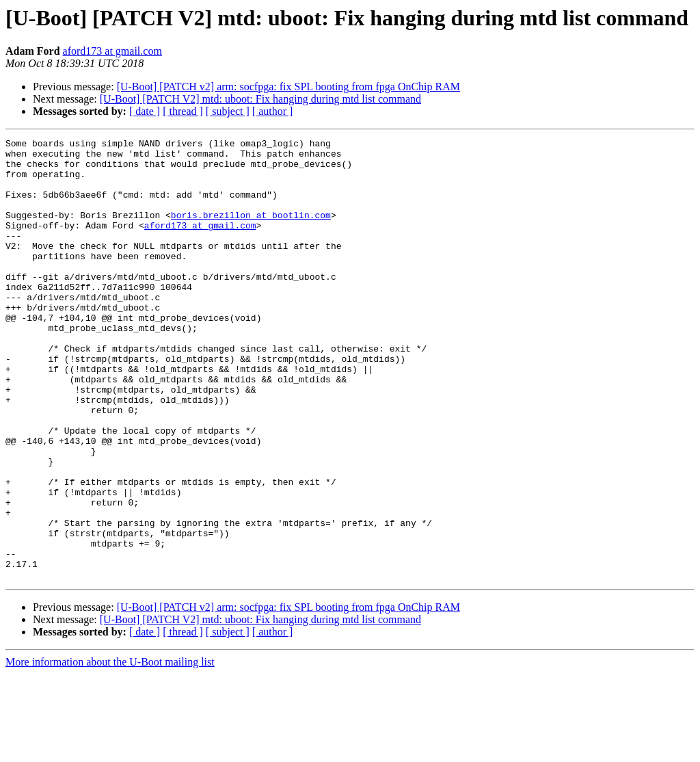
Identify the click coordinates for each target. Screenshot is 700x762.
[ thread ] (183, 111)
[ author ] (273, 111)
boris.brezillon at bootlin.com (251, 231)
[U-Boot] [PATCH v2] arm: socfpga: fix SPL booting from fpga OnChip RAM (288, 87)
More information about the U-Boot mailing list (110, 750)
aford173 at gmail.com (112, 51)
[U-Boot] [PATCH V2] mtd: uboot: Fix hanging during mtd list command (260, 99)
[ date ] (145, 111)
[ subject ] (228, 111)
